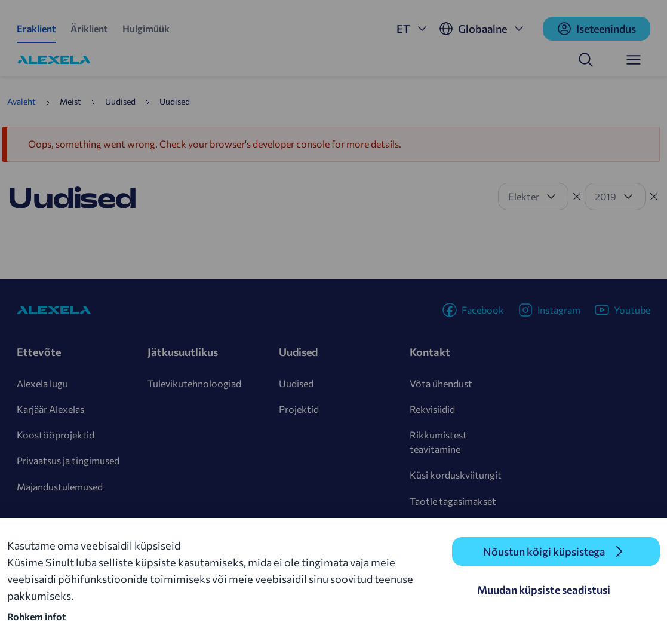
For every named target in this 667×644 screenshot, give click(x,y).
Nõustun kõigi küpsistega (544, 551)
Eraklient (36, 28)
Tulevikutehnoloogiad (194, 383)
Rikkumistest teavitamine (438, 442)
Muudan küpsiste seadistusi (544, 590)
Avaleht (21, 101)
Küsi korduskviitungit (456, 475)
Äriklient (89, 28)
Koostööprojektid (56, 435)
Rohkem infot (37, 616)
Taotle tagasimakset (453, 501)
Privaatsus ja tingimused (68, 460)
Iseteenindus (597, 29)
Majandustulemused (60, 487)
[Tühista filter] (577, 197)
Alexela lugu (42, 383)
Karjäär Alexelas (50, 409)
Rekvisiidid (432, 409)
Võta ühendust (441, 383)
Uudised (296, 383)
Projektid (299, 409)
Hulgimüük (146, 28)
